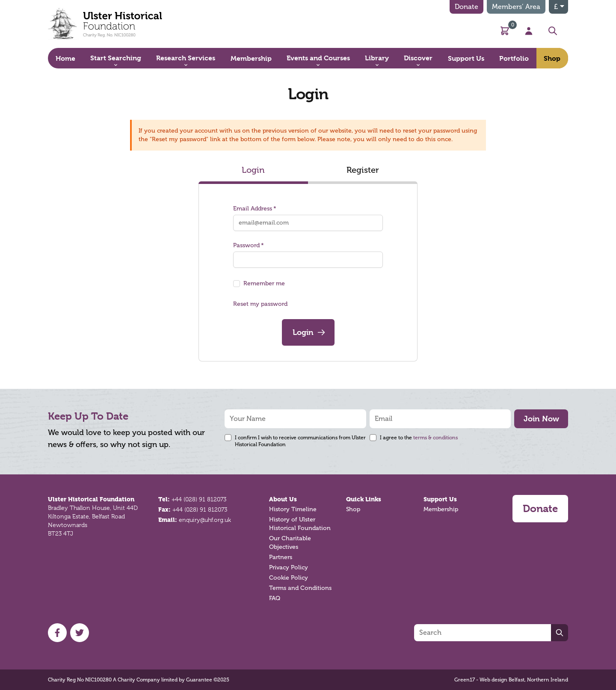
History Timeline (293, 509)
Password (249, 245)
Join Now (541, 419)
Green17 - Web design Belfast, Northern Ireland (511, 680)
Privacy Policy (289, 567)
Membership (441, 509)
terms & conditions (435, 438)
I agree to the (419, 438)
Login (253, 170)
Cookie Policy (289, 578)
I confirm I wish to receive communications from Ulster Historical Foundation (300, 441)
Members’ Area (516, 7)
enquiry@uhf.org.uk (205, 520)
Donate (466, 7)
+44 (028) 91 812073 (199, 499)
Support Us (440, 499)
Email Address (255, 209)
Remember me (264, 283)
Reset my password (260, 304)
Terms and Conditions (300, 588)
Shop (353, 509)
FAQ (275, 598)
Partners (281, 557)
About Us (283, 499)
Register (363, 170)
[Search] (483, 633)
